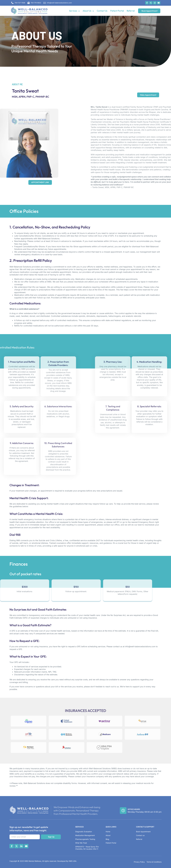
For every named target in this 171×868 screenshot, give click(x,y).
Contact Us (102, 11)
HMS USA (72, 861)
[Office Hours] (123, 811)
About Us (88, 11)
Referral (131, 11)
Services (74, 11)
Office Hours (134, 809)
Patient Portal (117, 11)
